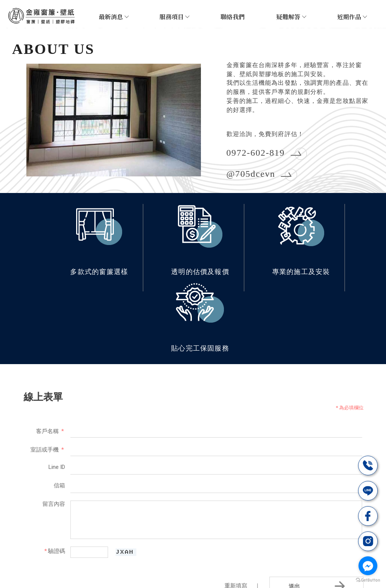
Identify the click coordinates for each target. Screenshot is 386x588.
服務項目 (174, 17)
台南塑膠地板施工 (245, 567)
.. (218, 582)
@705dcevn (251, 173)
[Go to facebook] (368, 566)
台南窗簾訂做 (202, 567)
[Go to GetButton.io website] (368, 580)
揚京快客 (167, 582)
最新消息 (113, 17)
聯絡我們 (233, 17)
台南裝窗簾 (136, 567)
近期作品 (352, 17)
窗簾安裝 (70, 567)
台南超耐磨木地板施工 (299, 567)
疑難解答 (291, 17)
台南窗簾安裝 (101, 567)
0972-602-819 (256, 152)
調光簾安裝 (168, 567)
